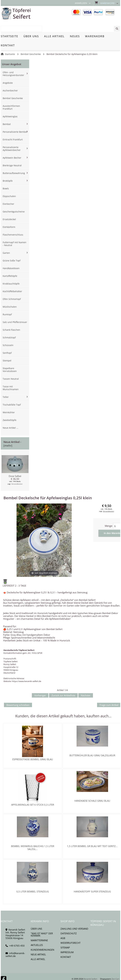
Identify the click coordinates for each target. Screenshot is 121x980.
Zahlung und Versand (74, 918)
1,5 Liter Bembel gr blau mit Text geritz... (92, 835)
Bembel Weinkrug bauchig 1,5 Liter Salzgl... (33, 836)
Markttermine (39, 929)
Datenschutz (69, 922)
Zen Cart (115, 968)
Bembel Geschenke (31, 43)
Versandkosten (17, 473)
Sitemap (65, 936)
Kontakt (66, 946)
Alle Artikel (38, 948)
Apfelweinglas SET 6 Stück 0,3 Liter (33, 793)
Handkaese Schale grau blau (92, 790)
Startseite (10, 43)
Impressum (67, 941)
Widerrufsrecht (71, 932)
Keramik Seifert (90, 968)
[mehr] (8, 435)
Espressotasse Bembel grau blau (33, 748)
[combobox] (104, 14)
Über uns (36, 918)
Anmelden (81, 3)
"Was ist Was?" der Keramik (42, 923)
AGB (63, 927)
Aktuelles (37, 934)
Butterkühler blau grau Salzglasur (92, 744)
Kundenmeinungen (42, 939)
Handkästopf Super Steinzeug (92, 880)
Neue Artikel (38, 943)
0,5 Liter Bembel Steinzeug (33, 880)
